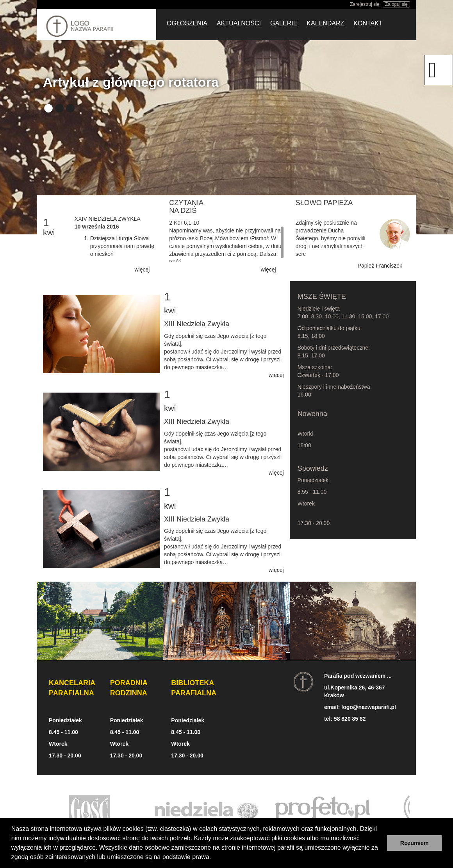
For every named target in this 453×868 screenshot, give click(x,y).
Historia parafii (100, 621)
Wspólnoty (226, 621)
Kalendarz (325, 23)
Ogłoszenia (187, 23)
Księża (353, 621)
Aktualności (239, 23)
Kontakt (368, 23)
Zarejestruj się (365, 4)
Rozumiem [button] (415, 843)
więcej (142, 270)
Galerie (284, 23)
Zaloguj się (396, 4)
